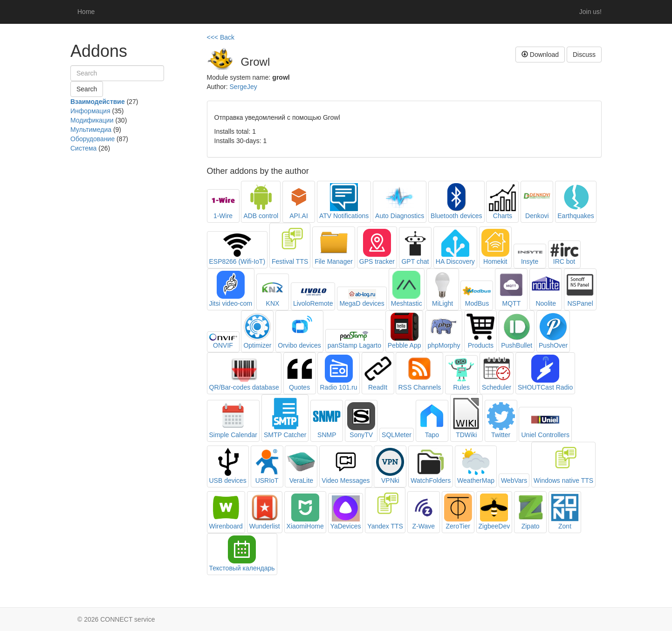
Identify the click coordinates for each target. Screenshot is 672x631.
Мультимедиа (91, 130)
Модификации (92, 120)
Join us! (590, 12)
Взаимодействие (98, 102)
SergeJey (243, 87)
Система (83, 148)
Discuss (584, 55)
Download (540, 55)
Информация (90, 111)
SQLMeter (397, 435)
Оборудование (93, 139)
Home (86, 12)
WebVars (514, 480)
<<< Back (221, 37)
